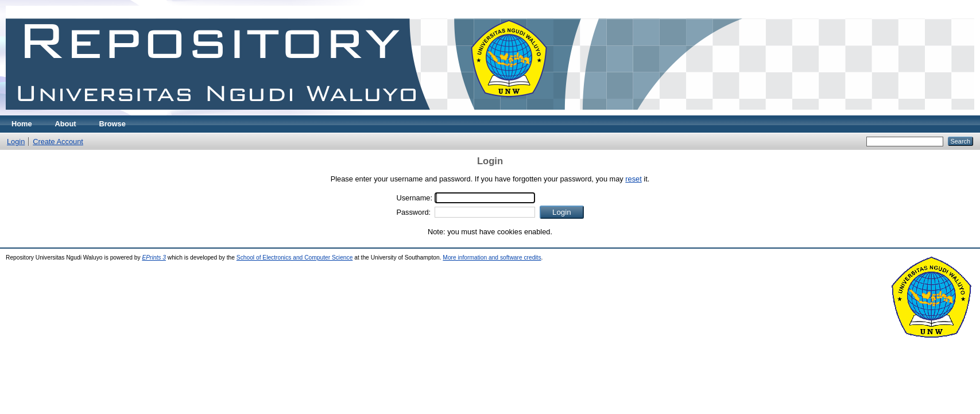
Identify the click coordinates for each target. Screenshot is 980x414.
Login (16, 142)
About (66, 124)
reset (633, 179)
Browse (113, 124)
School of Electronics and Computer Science (295, 258)
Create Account (58, 142)
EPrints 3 (154, 258)
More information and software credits (492, 258)
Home (22, 124)
